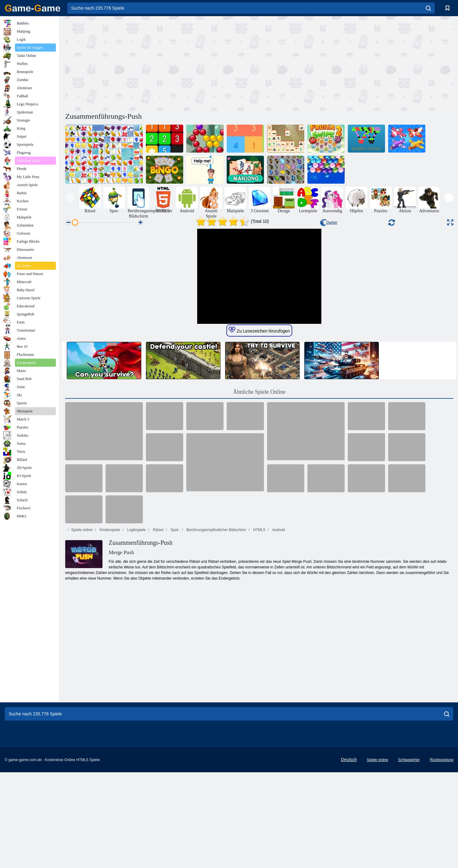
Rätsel (158, 647)
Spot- (175, 647)
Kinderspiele (109, 647)
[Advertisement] (162, 63)
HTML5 (259, 647)
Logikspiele (136, 647)
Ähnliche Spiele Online (259, 509)
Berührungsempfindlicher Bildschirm (216, 647)
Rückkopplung (442, 856)
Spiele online (82, 647)
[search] (428, 8)
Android (278, 647)
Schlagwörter (409, 856)
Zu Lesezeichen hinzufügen (259, 448)
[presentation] (70, 197)
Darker (329, 223)
